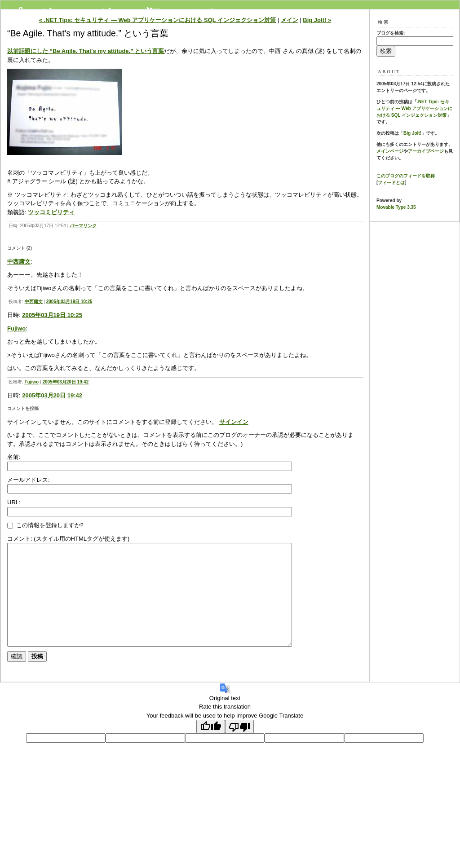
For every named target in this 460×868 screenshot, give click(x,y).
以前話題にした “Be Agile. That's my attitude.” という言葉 (86, 51)
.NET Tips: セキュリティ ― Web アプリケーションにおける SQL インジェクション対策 (414, 108)
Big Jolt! (412, 133)
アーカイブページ (426, 151)
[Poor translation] (239, 747)
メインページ (390, 151)
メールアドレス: (29, 480)
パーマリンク (83, 226)
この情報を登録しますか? (45, 525)
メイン (290, 20)
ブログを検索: (391, 33)
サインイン (234, 422)
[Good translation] (211, 747)
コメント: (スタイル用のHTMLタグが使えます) (68, 539)
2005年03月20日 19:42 (65, 382)
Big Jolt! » (317, 20)
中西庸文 (19, 262)
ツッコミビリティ (51, 212)
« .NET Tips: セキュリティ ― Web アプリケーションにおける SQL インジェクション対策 (157, 20)
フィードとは (391, 183)
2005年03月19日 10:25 (69, 302)
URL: (14, 502)
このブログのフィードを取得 (406, 176)
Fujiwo (16, 328)
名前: (14, 457)
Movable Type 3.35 (396, 207)
